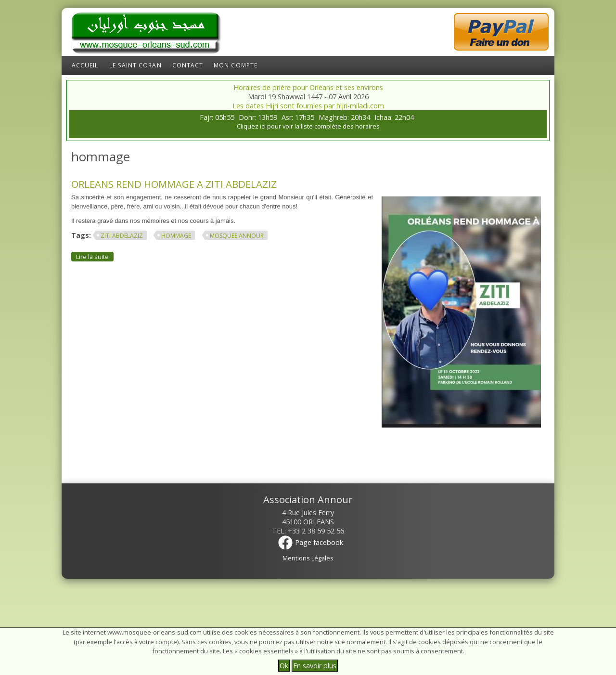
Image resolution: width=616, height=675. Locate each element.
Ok (284, 666)
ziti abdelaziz (122, 236)
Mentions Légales (308, 558)
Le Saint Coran (135, 65)
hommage (176, 236)
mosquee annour (237, 236)
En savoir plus (315, 666)
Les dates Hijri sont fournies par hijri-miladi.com (308, 106)
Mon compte (236, 65)
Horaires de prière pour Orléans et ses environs (308, 87)
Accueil (85, 65)
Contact (188, 65)
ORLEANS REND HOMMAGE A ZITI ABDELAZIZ (174, 184)
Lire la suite (95, 256)
